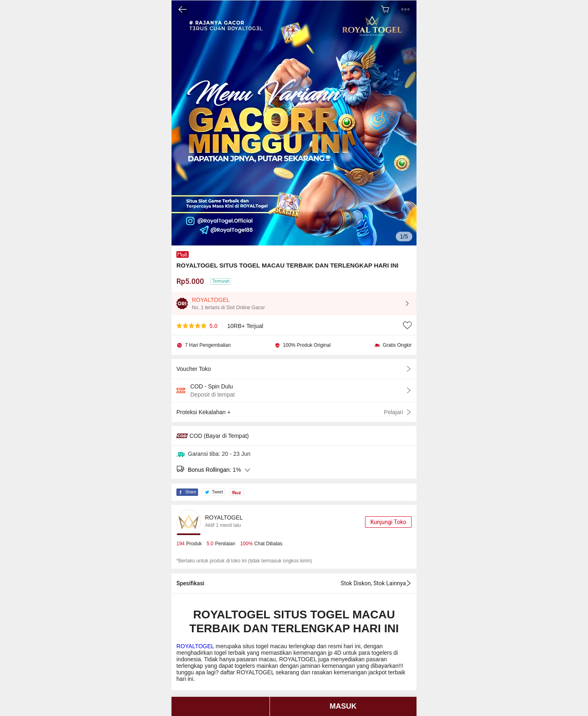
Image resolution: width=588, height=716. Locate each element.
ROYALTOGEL (196, 646)
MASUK (343, 706)
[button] (405, 9)
